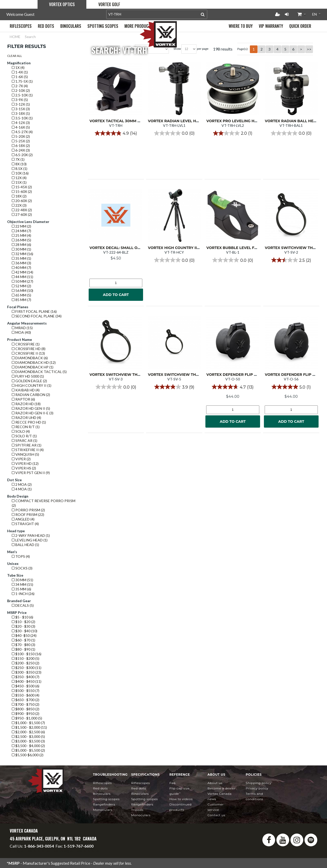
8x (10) (19, 164)
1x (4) (18, 67)
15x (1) (19, 182)
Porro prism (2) (28, 510)
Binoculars (102, 794)
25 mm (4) (21, 235)
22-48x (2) (22, 210)
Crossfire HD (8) (29, 349)
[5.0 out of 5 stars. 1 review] (291, 387)
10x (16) (20, 173)
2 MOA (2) (22, 484)
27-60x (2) (22, 214)
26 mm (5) (21, 240)
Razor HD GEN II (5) (31, 408)
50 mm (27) (22, 281)
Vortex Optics (62, 4)
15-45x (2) (22, 187)
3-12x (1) (21, 104)
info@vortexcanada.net (30, 851)
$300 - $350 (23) (27, 672)
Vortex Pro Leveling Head (235, 121)
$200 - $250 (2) (26, 663)
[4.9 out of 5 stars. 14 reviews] (116, 133)
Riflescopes (102, 783)
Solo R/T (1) (24, 436)
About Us (215, 783)
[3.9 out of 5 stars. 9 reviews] (174, 387)
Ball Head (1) (25, 545)
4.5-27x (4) (22, 132)
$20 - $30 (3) (24, 626)
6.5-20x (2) (22, 155)
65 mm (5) (21, 295)
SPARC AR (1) (25, 441)
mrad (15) (22, 328)
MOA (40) (21, 332)
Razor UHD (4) (26, 418)
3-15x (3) (21, 109)
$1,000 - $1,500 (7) (28, 723)
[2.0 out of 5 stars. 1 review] (233, 133)
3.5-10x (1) (22, 118)
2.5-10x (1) (22, 95)
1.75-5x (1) (22, 81)
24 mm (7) (21, 231)
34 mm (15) (22, 584)
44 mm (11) (22, 277)
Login (287, 14)
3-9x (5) (20, 100)
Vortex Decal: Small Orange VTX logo (130, 248)
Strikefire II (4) (28, 450)
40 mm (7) (21, 268)
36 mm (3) (21, 263)
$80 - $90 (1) (24, 649)
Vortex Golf (109, 4)
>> (309, 49)
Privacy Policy (257, 788)
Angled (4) (23, 519)
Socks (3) (22, 568)
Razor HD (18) (26, 404)
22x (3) (19, 205)
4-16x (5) (21, 127)
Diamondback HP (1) (33, 367)
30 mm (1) (21, 249)
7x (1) (18, 159)
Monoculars (103, 810)
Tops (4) (21, 556)
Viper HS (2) (24, 468)
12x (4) (19, 178)
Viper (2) (21, 459)
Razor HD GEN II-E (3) (33, 413)
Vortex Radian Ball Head (292, 121)
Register (277, 14)
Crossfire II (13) (28, 353)
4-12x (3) (21, 123)
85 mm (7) (21, 300)
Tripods (137, 810)
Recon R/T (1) (26, 427)
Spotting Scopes (106, 799)
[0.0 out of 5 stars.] (174, 133)
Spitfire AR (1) (27, 445)
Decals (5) (23, 605)
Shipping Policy (259, 783)
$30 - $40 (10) (25, 631)
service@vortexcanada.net (77, 851)
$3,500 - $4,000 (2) (28, 746)
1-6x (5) (20, 77)
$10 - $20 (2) (24, 622)
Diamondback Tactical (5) (39, 372)
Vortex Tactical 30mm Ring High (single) (132, 121)
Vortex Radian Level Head (176, 121)
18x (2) (19, 196)
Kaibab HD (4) (26, 390)
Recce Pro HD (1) (29, 422)
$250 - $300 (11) (27, 668)
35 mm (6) (21, 589)
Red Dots (100, 788)
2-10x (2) (21, 90)
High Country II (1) (32, 385)
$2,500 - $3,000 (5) (28, 736)
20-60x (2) (22, 201)
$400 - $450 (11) (27, 681)
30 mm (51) (22, 580)
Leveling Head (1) (30, 540)
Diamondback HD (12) (34, 362)
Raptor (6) (23, 399)
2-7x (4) (20, 86)
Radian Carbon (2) (31, 395)
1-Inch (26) (23, 594)
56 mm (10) (22, 290)
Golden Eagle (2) (29, 381)
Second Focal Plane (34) (37, 316)
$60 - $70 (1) (24, 640)
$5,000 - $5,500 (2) (28, 750)
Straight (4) (25, 524)
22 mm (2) (21, 226)
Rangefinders (104, 804)
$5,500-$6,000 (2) (28, 755)
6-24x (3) (21, 150)
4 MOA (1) (22, 489)
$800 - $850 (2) (26, 709)
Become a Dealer (221, 788)
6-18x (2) (21, 146)
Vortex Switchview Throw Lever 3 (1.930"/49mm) (140, 375)
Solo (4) (21, 431)
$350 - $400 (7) (26, 677)
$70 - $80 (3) (24, 645)
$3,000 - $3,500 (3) (28, 741)
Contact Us (216, 815)
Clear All (15, 56)
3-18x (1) (21, 113)
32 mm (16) (22, 254)
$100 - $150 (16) (27, 654)
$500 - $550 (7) (26, 691)
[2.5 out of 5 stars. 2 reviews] (291, 260)
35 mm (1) (21, 258)
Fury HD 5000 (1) (28, 376)
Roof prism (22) (28, 514)
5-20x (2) (21, 136)
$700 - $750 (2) (26, 704)
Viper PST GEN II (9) (31, 473)
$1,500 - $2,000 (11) (29, 727)
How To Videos (181, 799)
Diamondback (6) (30, 358)
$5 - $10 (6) (22, 617)
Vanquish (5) (25, 454)
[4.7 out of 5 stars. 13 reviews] (233, 387)
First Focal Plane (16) (34, 311)
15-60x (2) (22, 191)
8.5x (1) (20, 169)
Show (177, 49)
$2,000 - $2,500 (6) (28, 732)
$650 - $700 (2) (26, 700)
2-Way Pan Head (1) (31, 535)
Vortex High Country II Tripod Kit (184, 248)
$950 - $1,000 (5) (27, 718)
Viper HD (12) (25, 463)
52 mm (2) (21, 286)
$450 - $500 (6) (26, 686)
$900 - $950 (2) (26, 714)
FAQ (172, 783)
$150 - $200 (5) (26, 658)
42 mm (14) (22, 272)
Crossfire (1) (26, 344)
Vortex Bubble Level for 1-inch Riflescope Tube (258, 248)
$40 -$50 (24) (24, 635)
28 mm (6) (21, 245)
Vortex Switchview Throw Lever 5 (185, 375)
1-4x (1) (20, 72)
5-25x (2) (21, 141)
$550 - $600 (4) (26, 695)
